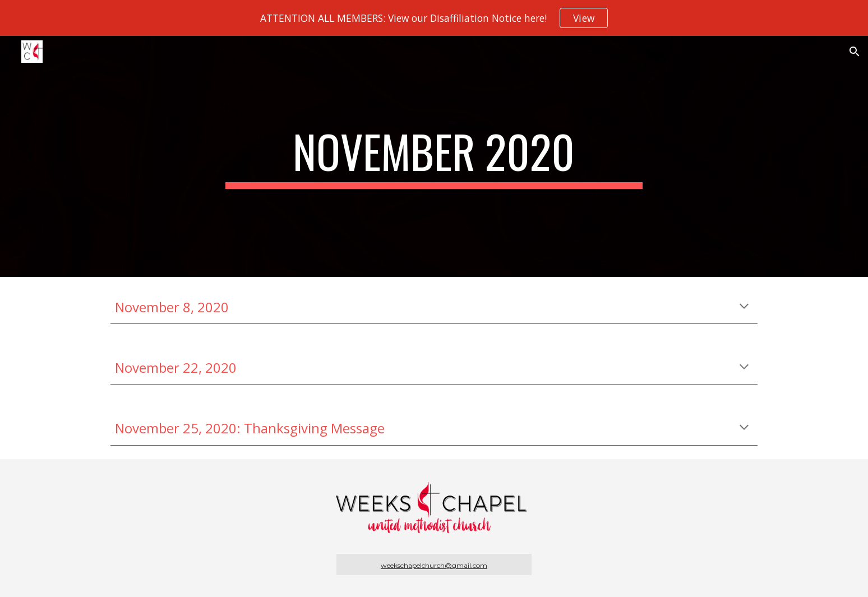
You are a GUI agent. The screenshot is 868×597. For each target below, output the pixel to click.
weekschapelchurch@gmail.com (434, 565)
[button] (855, 52)
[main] (434, 156)
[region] (434, 18)
